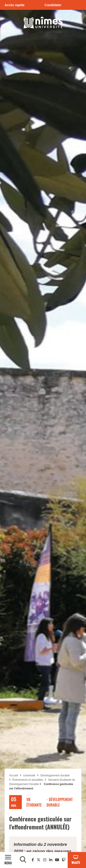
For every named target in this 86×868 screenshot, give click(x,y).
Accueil (14, 775)
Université (29, 775)
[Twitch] (64, 860)
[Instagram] (45, 860)
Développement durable (55, 775)
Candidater (53, 5)
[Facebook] (33, 860)
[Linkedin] (51, 860)
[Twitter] (39, 860)
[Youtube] (57, 860)
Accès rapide (15, 5)
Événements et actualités (28, 780)
